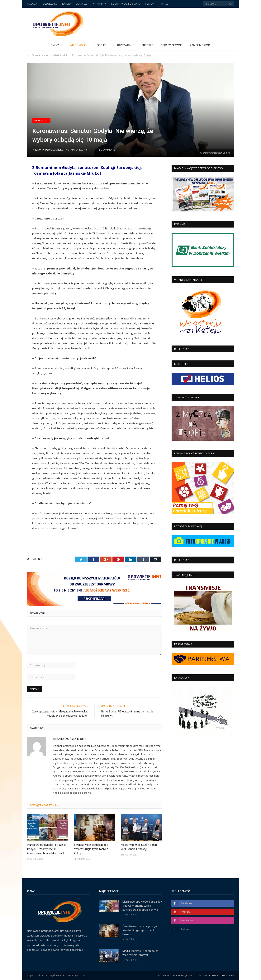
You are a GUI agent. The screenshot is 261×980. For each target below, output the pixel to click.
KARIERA (67, 4)
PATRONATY (99, 4)
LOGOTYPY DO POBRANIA (126, 4)
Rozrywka (124, 45)
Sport (102, 45)
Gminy (55, 45)
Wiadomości (78, 45)
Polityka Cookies (209, 975)
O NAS (164, 4)
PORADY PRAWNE (171, 45)
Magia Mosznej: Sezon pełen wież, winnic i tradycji (139, 847)
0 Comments (106, 150)
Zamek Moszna (200, 45)
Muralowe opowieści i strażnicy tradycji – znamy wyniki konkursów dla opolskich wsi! (47, 849)
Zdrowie (147, 45)
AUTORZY (82, 4)
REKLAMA (32, 4)
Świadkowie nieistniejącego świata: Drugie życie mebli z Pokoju (91, 849)
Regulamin (228, 975)
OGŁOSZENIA (50, 4)
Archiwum (164, 975)
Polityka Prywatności (184, 975)
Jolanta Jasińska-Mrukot (50, 150)
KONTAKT (150, 4)
